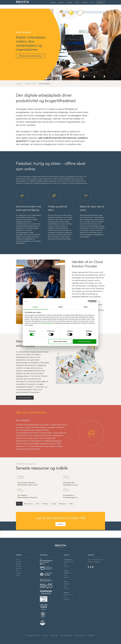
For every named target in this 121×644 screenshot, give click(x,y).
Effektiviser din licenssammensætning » (30, 56)
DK (92, 4)
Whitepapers (63, 532)
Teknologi (70, 4)
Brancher (61, 4)
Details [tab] (61, 307)
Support (18, 596)
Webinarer (45, 532)
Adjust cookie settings (60, 341)
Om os (18, 592)
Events (37, 532)
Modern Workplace (45, 84)
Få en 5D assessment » (25, 398)
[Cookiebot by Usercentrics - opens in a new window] (89, 301)
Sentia (77, 4)
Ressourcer (85, 4)
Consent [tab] (35, 307)
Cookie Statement (47, 323)
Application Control (30, 84)
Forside (18, 581)
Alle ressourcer (28, 532)
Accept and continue (85, 341)
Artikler (71, 532)
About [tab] (86, 307)
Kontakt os (101, 4)
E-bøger (54, 532)
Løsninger (53, 4)
